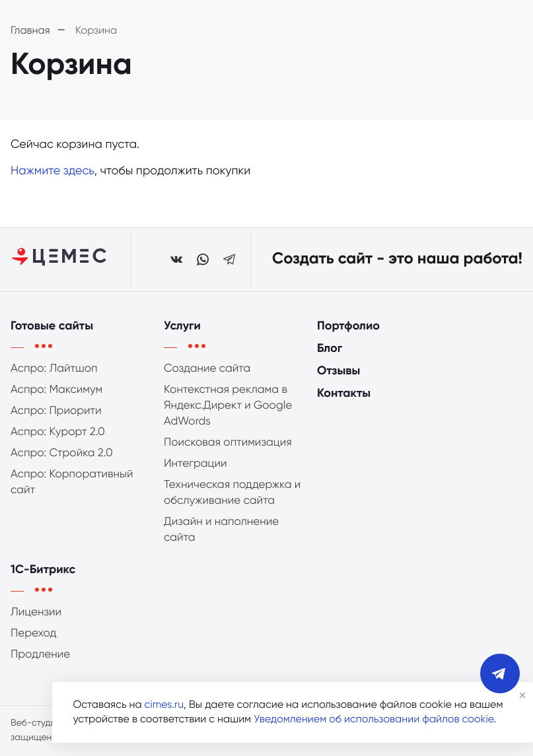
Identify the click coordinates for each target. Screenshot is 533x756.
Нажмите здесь (53, 172)
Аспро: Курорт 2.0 (58, 432)
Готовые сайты (52, 327)
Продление (40, 655)
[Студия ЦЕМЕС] (60, 259)
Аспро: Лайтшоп (54, 369)
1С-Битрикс (43, 570)
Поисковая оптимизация (228, 443)
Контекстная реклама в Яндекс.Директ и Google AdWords (228, 406)
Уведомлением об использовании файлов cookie (373, 720)
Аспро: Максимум (56, 390)
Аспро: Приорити (56, 411)
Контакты (344, 394)
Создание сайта (207, 369)
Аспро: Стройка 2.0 (62, 453)
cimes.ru (164, 705)
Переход (34, 634)
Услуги (182, 327)
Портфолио (348, 327)
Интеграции (195, 464)
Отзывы (338, 372)
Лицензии (36, 612)
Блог (330, 349)
